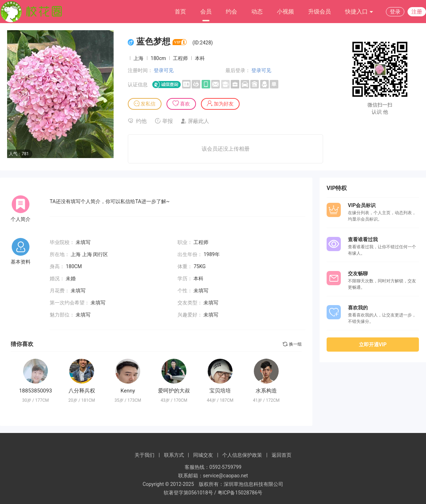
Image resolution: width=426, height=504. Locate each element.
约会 (231, 12)
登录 (395, 12)
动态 (257, 12)
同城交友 (203, 455)
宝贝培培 (220, 391)
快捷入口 (359, 12)
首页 (180, 12)
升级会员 (319, 12)
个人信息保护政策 (242, 455)
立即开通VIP (373, 345)
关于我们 (144, 455)
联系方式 (174, 455)
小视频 (285, 12)
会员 (206, 12)
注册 (417, 12)
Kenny (128, 391)
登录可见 (164, 70)
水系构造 (266, 391)
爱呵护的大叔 (174, 391)
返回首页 (282, 455)
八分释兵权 (82, 391)
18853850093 (36, 391)
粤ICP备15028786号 (240, 493)
